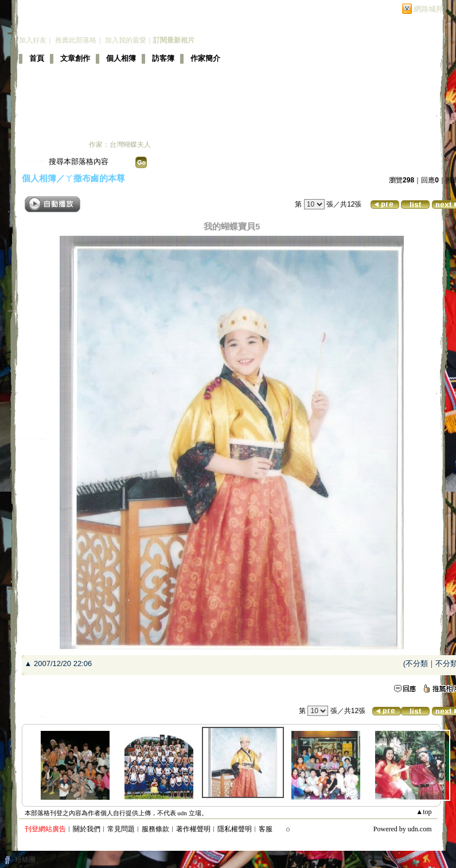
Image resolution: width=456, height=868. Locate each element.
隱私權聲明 (235, 829)
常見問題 (121, 829)
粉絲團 (25, 859)
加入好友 (33, 40)
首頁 (37, 58)
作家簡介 (205, 58)
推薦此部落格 (76, 40)
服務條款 (155, 829)
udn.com (420, 829)
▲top (424, 812)
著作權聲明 (193, 829)
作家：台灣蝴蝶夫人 (120, 145)
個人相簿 (121, 58)
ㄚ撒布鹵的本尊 (95, 178)
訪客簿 (163, 58)
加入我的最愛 (126, 40)
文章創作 (75, 58)
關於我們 (87, 829)
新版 (196, 26)
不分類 (417, 663)
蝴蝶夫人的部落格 (83, 26)
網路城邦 (428, 9)
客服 (266, 829)
